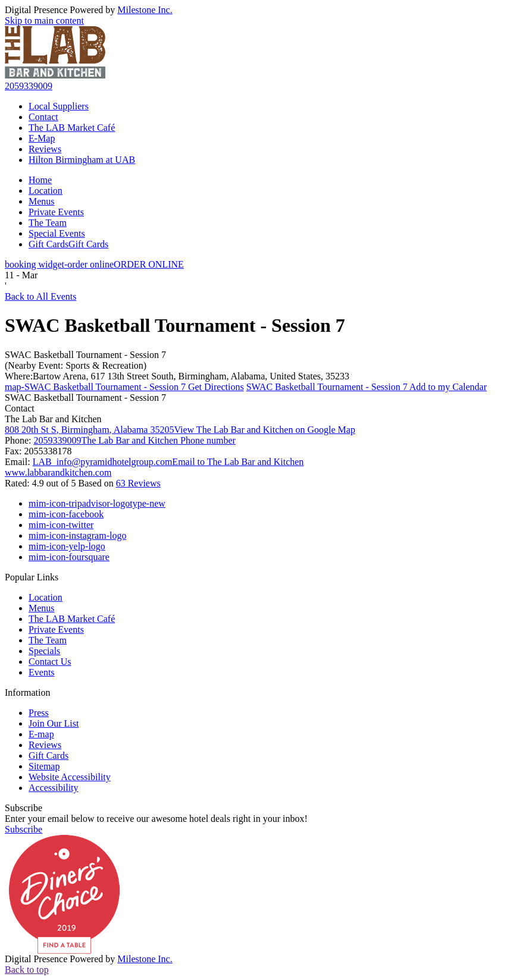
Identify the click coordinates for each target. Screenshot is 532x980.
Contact (43, 117)
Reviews (45, 149)
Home (40, 180)
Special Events (57, 233)
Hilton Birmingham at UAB (82, 160)
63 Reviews (138, 483)
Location (46, 191)
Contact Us (50, 662)
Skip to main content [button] (44, 21)
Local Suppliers (59, 106)
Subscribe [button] (24, 829)
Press (39, 713)
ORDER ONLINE (94, 264)
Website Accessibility (70, 777)
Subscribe (24, 808)
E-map (41, 734)
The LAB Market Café (72, 128)
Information (27, 692)
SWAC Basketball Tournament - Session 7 (85, 355)
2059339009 (29, 86)
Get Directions (124, 387)
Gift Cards (68, 244)
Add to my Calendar (367, 387)
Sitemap (44, 766)
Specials (44, 651)
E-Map (42, 138)
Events (42, 672)
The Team (48, 223)
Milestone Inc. (145, 10)
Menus (42, 201)
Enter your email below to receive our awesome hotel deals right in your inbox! (156, 819)
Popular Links (32, 577)
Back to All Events (40, 296)
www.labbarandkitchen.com (58, 472)
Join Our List (54, 723)
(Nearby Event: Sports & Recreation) (76, 365)
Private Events (56, 212)
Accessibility (54, 788)
